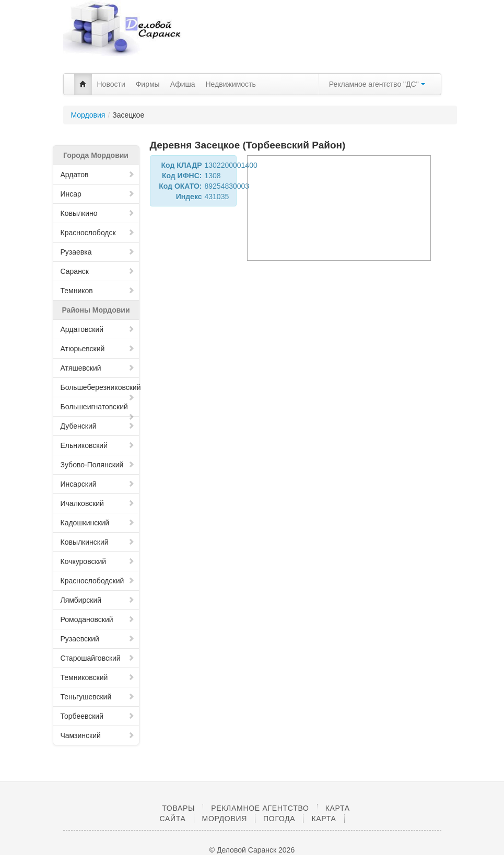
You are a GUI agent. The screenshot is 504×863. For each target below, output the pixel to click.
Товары (178, 808)
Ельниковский (98, 445)
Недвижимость (231, 84)
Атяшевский (98, 368)
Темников (98, 291)
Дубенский (98, 426)
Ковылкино (98, 213)
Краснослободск (98, 233)
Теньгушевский (98, 697)
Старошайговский (98, 658)
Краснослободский (98, 581)
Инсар (98, 194)
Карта (324, 819)
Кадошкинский (98, 523)
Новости (111, 84)
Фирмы (148, 84)
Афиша (183, 84)
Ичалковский (98, 503)
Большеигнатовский (98, 410)
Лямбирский (98, 600)
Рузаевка (98, 252)
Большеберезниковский (100, 390)
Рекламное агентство (260, 808)
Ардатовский (98, 329)
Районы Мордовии (96, 310)
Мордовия (88, 115)
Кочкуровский (98, 561)
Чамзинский (98, 735)
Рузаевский (98, 639)
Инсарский (98, 484)
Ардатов (98, 175)
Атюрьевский (98, 349)
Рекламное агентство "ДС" (377, 84)
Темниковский (98, 677)
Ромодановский (98, 619)
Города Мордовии (96, 155)
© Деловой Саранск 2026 (252, 850)
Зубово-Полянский (98, 465)
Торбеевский (98, 716)
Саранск (98, 271)
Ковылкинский (98, 542)
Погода (279, 819)
